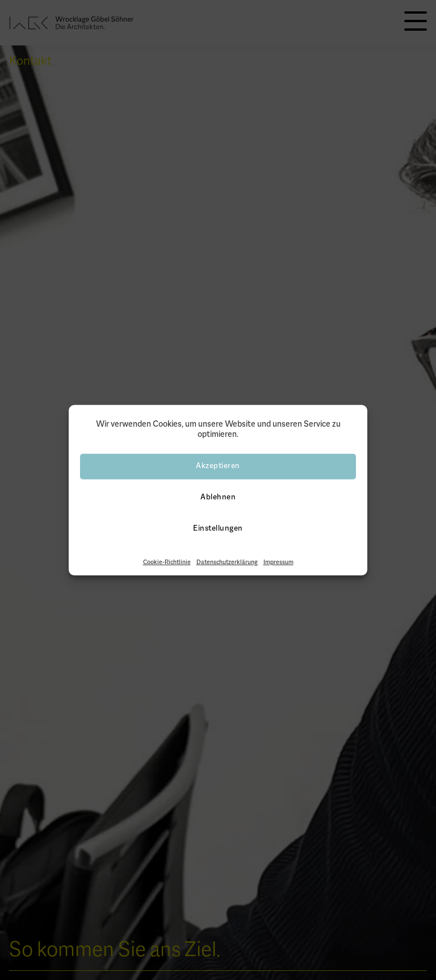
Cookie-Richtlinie (167, 562)
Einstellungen (218, 529)
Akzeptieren (218, 466)
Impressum (278, 562)
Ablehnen (218, 497)
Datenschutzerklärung (227, 562)
